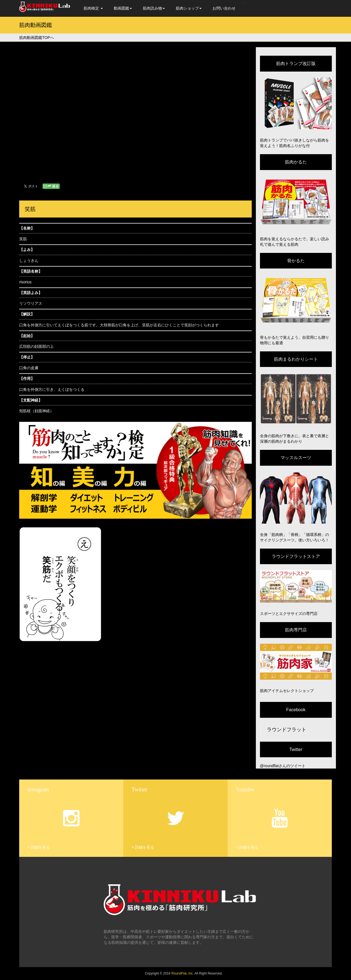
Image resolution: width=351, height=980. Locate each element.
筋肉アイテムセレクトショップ (287, 691)
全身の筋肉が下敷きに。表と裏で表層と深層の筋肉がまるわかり (295, 439)
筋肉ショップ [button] (189, 8)
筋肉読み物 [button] (154, 8)
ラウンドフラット (287, 730)
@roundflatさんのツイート (283, 766)
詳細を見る (40, 847)
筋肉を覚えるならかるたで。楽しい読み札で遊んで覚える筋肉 (295, 242)
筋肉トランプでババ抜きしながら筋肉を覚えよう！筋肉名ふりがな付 (295, 143)
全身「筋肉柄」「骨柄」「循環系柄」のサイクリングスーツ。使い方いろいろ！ (295, 537)
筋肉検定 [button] (93, 8)
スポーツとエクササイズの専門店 (289, 614)
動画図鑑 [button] (123, 8)
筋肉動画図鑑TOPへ (37, 38)
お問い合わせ (224, 8)
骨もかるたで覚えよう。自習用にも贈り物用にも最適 (295, 340)
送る (51, 186)
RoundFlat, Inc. (182, 973)
